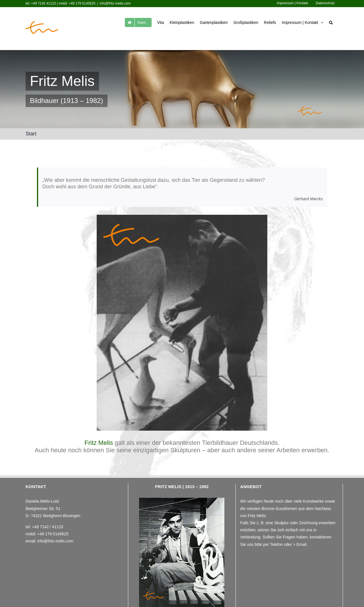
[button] (331, 21)
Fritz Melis (99, 443)
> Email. (300, 544)
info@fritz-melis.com (115, 3)
